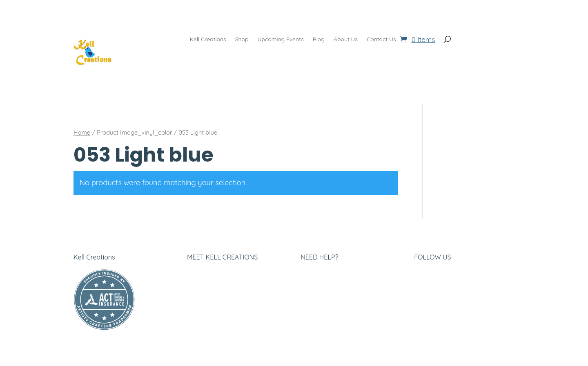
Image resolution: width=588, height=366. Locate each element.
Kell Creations (208, 40)
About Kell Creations (218, 274)
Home (82, 132)
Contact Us (381, 40)
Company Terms (325, 284)
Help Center (318, 274)
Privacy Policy (208, 284)
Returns (312, 295)
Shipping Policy (323, 305)
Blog (319, 40)
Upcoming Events (280, 40)
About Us (346, 40)
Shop (242, 40)
